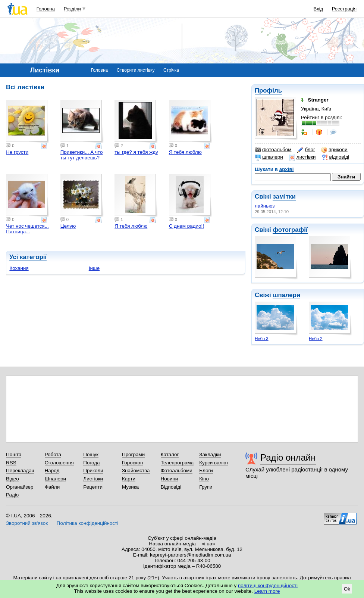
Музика (130, 487)
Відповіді (171, 487)
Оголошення (59, 463)
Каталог (170, 454)
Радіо (12, 495)
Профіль (268, 91)
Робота (53, 454)
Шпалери (55, 479)
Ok (347, 589)
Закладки (210, 454)
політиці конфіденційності (268, 585)
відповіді (336, 157)
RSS (11, 463)
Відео (12, 479)
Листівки (93, 479)
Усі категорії (28, 257)
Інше (94, 268)
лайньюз (265, 206)
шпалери (269, 157)
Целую (68, 226)
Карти (129, 479)
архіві (287, 169)
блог (306, 150)
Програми (133, 454)
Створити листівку (136, 70)
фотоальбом (273, 150)
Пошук (91, 454)
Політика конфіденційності (87, 523)
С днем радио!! (186, 226)
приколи (334, 150)
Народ (52, 471)
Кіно (204, 479)
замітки (284, 197)
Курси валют (214, 463)
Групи (206, 487)
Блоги (206, 471)
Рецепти (93, 487)
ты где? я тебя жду (136, 152)
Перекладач (20, 471)
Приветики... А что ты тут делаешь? (82, 155)
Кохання (19, 268)
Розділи (72, 9)
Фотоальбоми (177, 471)
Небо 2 (316, 339)
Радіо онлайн (288, 457)
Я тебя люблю (185, 152)
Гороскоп (132, 463)
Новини (170, 479)
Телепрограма (177, 463)
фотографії (290, 230)
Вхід (318, 9)
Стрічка (171, 70)
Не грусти (17, 152)
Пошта (14, 454)
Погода (91, 463)
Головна (46, 9)
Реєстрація (344, 9)
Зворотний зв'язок (27, 523)
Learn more (267, 591)
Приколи (93, 471)
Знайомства (136, 471)
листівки (302, 157)
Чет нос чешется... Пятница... (27, 229)
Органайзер (20, 487)
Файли (52, 487)
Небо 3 (261, 339)
